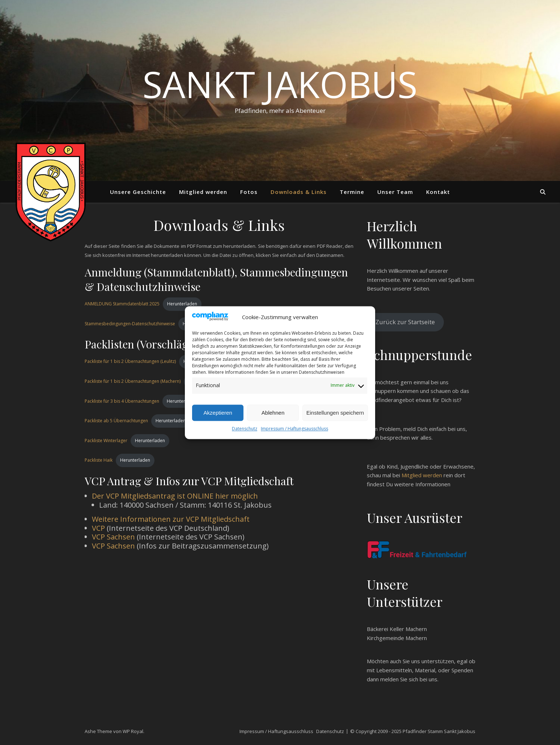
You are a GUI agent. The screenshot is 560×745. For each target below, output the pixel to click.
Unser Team (395, 192)
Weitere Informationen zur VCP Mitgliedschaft (171, 519)
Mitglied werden (203, 192)
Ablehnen (273, 413)
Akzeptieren (218, 413)
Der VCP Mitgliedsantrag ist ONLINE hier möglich (175, 496)
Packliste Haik (99, 460)
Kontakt (438, 192)
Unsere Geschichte (138, 192)
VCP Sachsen (113, 537)
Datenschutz (245, 429)
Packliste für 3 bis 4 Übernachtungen (122, 401)
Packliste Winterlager (106, 441)
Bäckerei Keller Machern (397, 629)
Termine (352, 192)
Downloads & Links (299, 192)
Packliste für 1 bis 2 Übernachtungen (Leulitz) (130, 361)
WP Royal (133, 731)
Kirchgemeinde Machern (397, 638)
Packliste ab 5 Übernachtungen (116, 421)
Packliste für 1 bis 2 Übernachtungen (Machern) (133, 381)
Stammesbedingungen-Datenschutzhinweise (130, 324)
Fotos (249, 192)
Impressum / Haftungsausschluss (294, 429)
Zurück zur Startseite (405, 322)
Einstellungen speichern (335, 413)
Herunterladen (182, 304)
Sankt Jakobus (280, 84)
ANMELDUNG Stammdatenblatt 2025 (122, 304)
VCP (98, 528)
